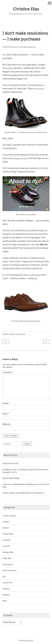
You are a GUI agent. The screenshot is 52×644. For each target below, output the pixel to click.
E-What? (6, 522)
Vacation (6, 589)
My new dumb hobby (11, 478)
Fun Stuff (6, 546)
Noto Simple (29, 640)
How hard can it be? (10, 463)
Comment (8, 372)
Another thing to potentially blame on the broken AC (24, 493)
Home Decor (8, 564)
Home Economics (10, 570)
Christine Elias (26, 9)
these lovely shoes (32, 275)
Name (6, 403)
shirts (11, 68)
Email (6, 414)
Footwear (19, 334)
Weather (6, 595)
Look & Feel (7, 583)
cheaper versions (21, 158)
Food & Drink (8, 534)
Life (24, 334)
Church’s (40, 88)
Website (6, 424)
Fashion (12, 334)
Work (5, 601)
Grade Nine (7, 558)
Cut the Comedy (9, 516)
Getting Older (8, 552)
